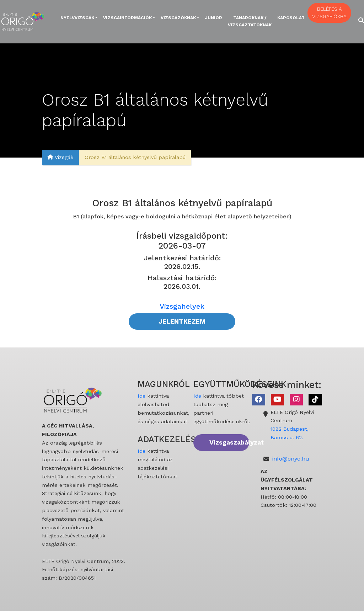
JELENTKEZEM (182, 322)
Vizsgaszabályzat (229, 442)
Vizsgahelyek (182, 306)
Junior (213, 18)
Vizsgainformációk (127, 18)
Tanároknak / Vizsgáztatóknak (250, 21)
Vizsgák (60, 158)
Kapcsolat (291, 18)
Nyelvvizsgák (77, 18)
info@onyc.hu (291, 459)
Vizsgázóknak (178, 18)
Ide (141, 396)
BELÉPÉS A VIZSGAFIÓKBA (329, 13)
